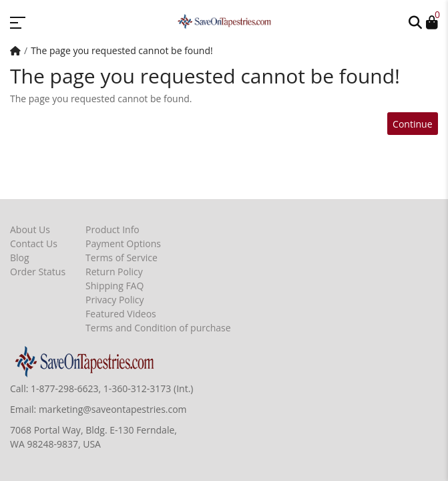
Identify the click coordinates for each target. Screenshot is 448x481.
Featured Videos (121, 314)
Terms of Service (122, 258)
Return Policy (114, 272)
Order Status (38, 272)
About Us (30, 229)
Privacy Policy (115, 300)
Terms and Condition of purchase (158, 328)
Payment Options (123, 244)
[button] (415, 21)
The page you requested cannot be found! (122, 50)
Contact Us (34, 244)
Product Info (113, 229)
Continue (412, 124)
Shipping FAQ (115, 286)
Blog (20, 258)
